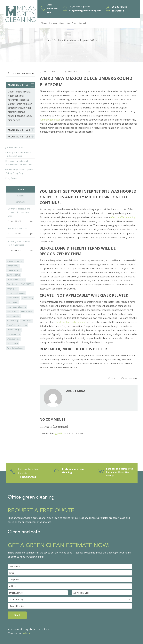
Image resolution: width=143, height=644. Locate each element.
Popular (20, 190)
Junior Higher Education (16, 307)
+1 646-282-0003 (27, 477)
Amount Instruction (15, 261)
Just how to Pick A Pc (15, 147)
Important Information (16, 293)
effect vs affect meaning (123, 217)
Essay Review (12, 284)
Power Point (26, 321)
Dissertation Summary (16, 279)
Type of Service (70, 606)
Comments (20, 202)
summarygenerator (50, 120)
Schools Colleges (14, 330)
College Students (14, 270)
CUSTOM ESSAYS (13, 275)
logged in (58, 433)
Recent (20, 196)
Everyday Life (12, 289)
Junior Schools (27, 311)
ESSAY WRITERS (27, 284)
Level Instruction (13, 316)
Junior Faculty (28, 298)
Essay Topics (11, 178)
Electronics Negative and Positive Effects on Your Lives (19, 212)
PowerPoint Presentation (17, 325)
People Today (13, 321)
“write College (12, 343)
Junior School (12, 311)
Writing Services (13, 339)
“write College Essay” (15, 348)
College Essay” (13, 266)
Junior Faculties (13, 298)
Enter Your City (70, 599)
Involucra (26, 633)
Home (48, 40)
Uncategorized (50, 72)
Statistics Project (13, 334)
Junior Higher (12, 302)
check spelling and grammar (70, 322)
